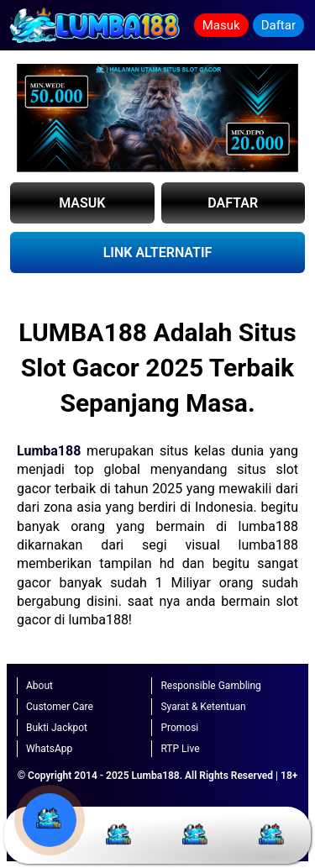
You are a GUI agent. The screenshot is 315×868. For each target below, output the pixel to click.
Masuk (221, 25)
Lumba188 (49, 451)
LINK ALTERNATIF (158, 253)
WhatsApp (49, 749)
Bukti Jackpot (57, 728)
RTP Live (180, 749)
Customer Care (60, 707)
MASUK (82, 203)
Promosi (179, 728)
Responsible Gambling (210, 686)
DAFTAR (233, 203)
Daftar (278, 25)
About (39, 686)
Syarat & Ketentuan (203, 707)
